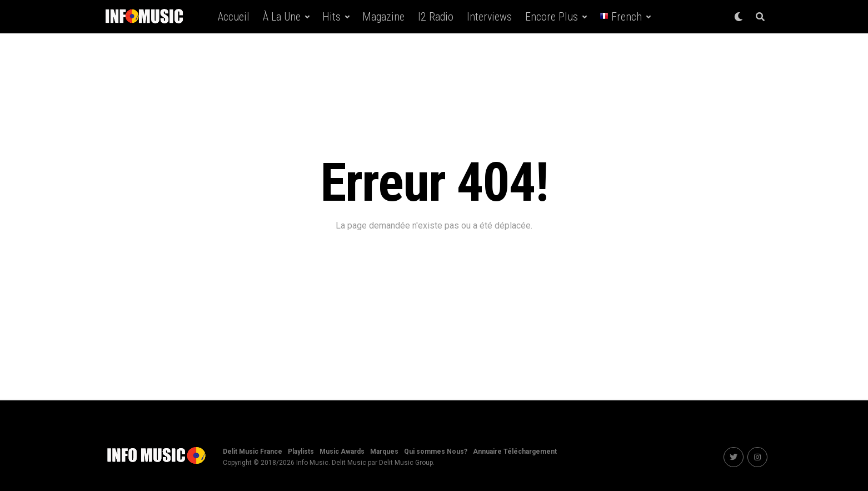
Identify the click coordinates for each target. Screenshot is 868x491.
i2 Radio (436, 17)
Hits (331, 17)
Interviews (489, 17)
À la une (282, 17)
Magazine (383, 17)
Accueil (234, 17)
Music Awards (342, 452)
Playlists (301, 452)
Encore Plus (552, 17)
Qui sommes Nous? (436, 452)
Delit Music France (253, 452)
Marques (384, 452)
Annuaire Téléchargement (515, 452)
